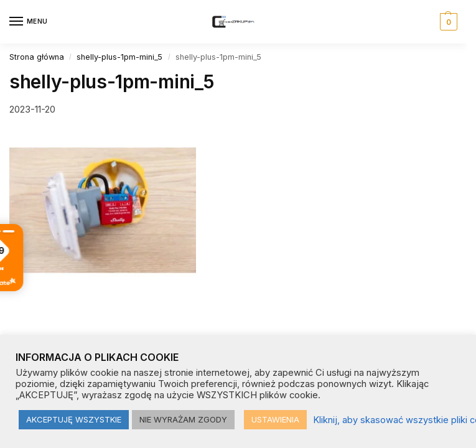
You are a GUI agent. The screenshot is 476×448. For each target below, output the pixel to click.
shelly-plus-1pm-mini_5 (119, 57)
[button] (447, 22)
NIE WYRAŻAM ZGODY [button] (183, 419)
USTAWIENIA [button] (275, 419)
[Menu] (28, 22)
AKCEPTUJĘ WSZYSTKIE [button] (74, 419)
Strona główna (37, 57)
